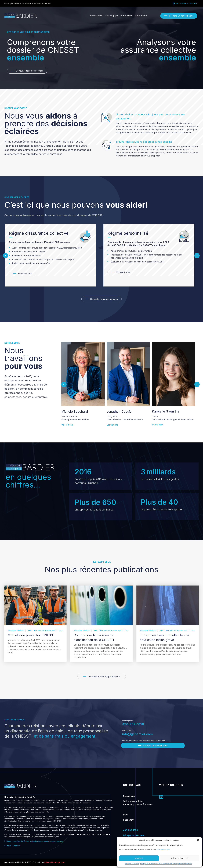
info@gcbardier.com (137, 736)
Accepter (139, 858)
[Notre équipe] (111, 16)
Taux (60, 632)
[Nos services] (96, 16)
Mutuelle (38, 632)
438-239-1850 (133, 726)
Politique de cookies (132, 864)
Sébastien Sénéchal (16, 632)
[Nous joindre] (141, 16)
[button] (198, 840)
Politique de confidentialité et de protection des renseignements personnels (166, 864)
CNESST (30, 632)
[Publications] (126, 16)
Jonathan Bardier (74, 412)
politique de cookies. (163, 850)
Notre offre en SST (50, 632)
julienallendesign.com (55, 864)
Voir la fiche (67, 422)
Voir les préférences (180, 858)
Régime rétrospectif (29, 233)
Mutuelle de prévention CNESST (31, 637)
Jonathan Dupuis (164, 412)
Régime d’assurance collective (137, 233)
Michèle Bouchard (120, 412)
